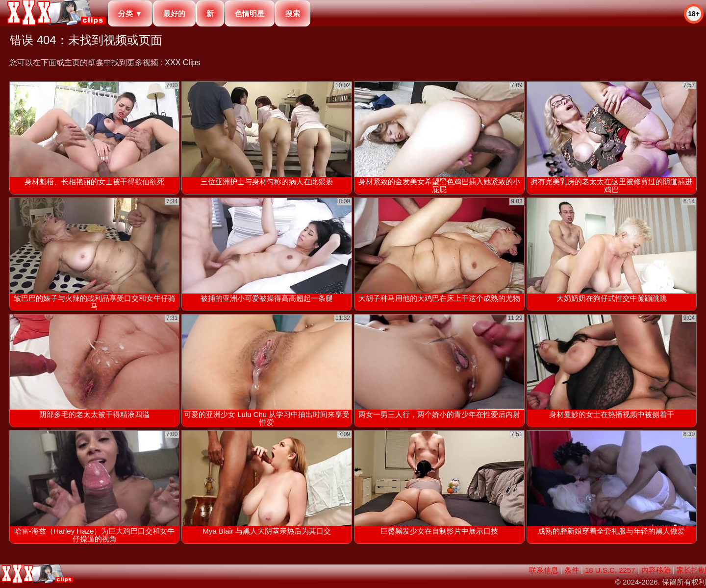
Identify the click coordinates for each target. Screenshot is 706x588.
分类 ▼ (130, 13)
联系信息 (544, 570)
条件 (572, 570)
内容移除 (656, 570)
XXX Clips (182, 62)
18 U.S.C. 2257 (610, 570)
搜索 (293, 13)
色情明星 (250, 13)
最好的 (174, 13)
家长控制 (691, 570)
